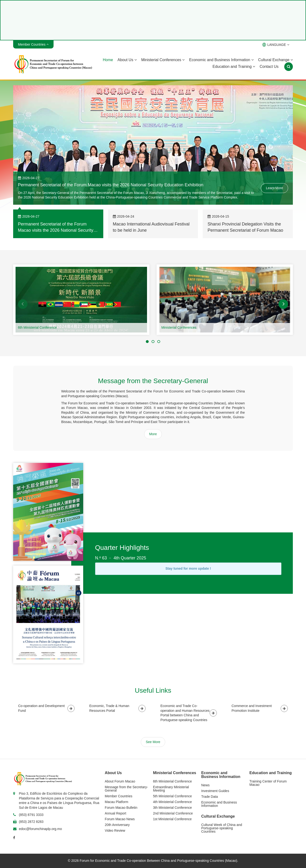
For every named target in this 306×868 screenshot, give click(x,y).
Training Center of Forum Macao (268, 783)
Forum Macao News (120, 819)
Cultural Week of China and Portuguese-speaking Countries (222, 828)
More (153, 434)
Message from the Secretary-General (126, 789)
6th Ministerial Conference (37, 327)
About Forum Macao (120, 781)
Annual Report (115, 813)
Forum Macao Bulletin (121, 808)
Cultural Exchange (276, 60)
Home (108, 60)
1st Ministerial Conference (172, 819)
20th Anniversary (117, 825)
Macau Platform (116, 802)
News (205, 785)
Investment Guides (215, 791)
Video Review (115, 830)
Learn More (274, 188)
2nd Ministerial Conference (173, 813)
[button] (23, 304)
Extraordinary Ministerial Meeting (171, 789)
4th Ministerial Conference (172, 802)
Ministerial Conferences (163, 60)
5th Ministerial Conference (172, 796)
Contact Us (269, 67)
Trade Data (210, 797)
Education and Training (234, 67)
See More (153, 742)
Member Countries (118, 796)
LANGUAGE (276, 45)
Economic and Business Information (221, 60)
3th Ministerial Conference (172, 808)
